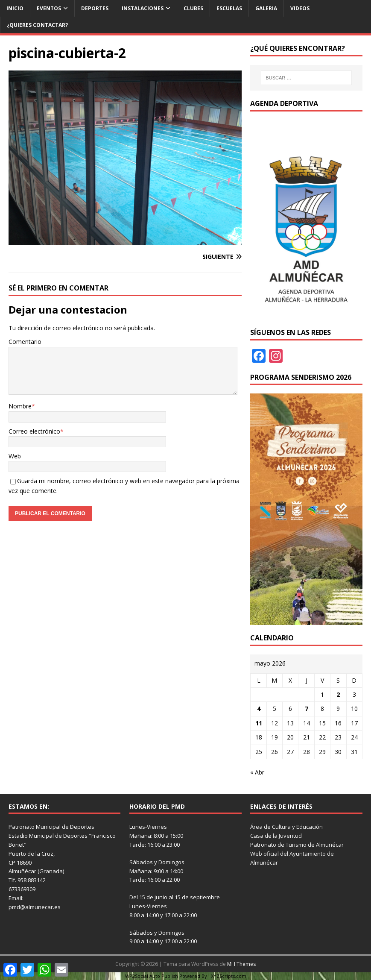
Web (15, 456)
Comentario (25, 342)
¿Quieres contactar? (37, 25)
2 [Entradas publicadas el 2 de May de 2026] (338, 694)
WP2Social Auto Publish (152, 976)
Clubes (193, 8)
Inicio (15, 8)
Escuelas (229, 8)
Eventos (49, 8)
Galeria (266, 8)
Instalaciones (143, 8)
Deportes (95, 8)
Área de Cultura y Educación (286, 827)
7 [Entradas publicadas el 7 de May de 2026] (307, 709)
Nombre (20, 406)
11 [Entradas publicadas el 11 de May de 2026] (259, 723)
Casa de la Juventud (276, 836)
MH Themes (241, 964)
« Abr (257, 772)
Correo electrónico (34, 431)
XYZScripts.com (229, 976)
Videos (300, 8)
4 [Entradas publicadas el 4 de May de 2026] (259, 709)
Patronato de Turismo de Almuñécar (297, 845)
